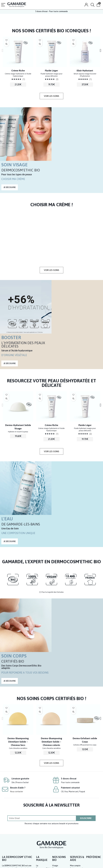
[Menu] (3, 5)
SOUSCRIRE (86, 731)
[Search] (93, 5)
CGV (78, 863)
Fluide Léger (51, 71)
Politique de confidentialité (91, 863)
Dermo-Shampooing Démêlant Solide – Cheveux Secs (18, 651)
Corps (55, 781)
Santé (55, 796)
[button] (51, 96)
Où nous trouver (43, 799)
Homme (55, 793)
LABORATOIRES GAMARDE (40, 861)
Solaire (55, 787)
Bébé (54, 790)
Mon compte (75, 778)
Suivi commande (77, 781)
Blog (38, 802)
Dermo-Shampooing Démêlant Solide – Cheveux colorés (51, 651)
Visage (55, 778)
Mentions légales (69, 863)
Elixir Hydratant (85, 71)
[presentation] (4, 50)
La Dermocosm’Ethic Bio (43, 781)
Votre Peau (57, 799)
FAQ (72, 793)
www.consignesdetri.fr (12, 849)
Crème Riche (18, 71)
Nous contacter (17, 704)
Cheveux (56, 784)
